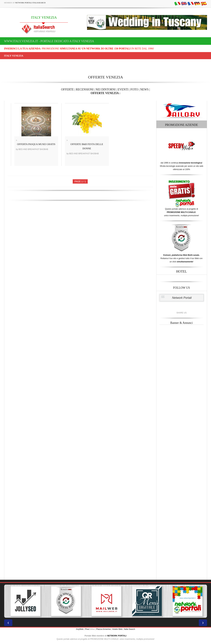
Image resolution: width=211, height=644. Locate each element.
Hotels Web (117, 629)
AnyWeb (80, 629)
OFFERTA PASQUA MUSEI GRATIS (36, 144)
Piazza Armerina (103, 629)
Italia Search (129, 629)
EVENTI (123, 89)
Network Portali (182, 298)
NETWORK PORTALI (117, 636)
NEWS (144, 89)
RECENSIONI (85, 89)
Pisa (87, 629)
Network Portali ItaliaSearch (30, 3)
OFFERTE (68, 89)
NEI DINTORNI (106, 89)
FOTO (134, 89)
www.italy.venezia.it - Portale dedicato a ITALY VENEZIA (49, 41)
